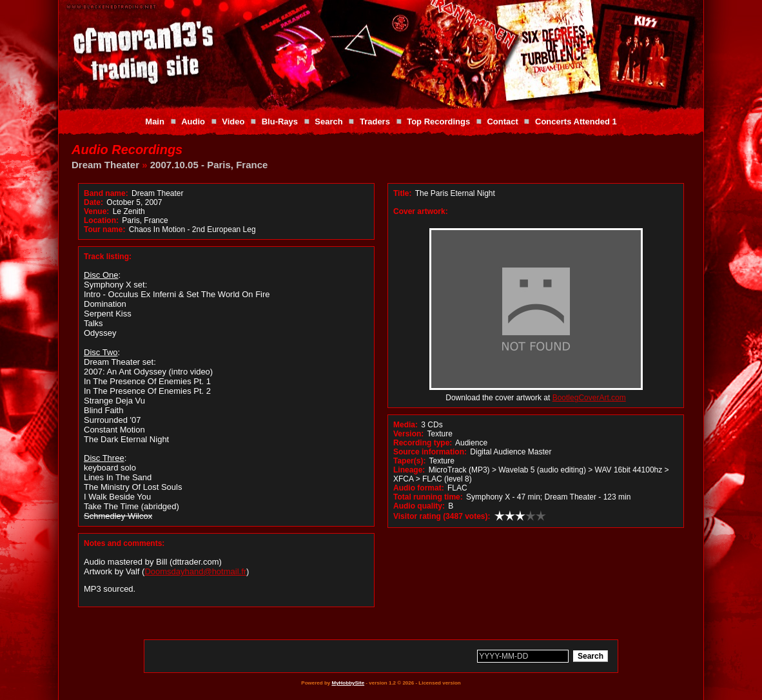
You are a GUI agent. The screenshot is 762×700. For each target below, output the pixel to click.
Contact (502, 122)
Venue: (96, 211)
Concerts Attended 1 (576, 122)
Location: (101, 220)
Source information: (430, 452)
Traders (375, 122)
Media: (405, 425)
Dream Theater (105, 165)
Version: (408, 434)
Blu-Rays (280, 122)
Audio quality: (419, 506)
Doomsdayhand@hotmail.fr (195, 571)
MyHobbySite (348, 683)
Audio (193, 122)
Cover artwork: (421, 211)
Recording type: (423, 443)
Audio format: (419, 488)
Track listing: (108, 257)
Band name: (106, 193)
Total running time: (428, 497)
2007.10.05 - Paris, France (209, 165)
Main (155, 122)
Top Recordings (438, 122)
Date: (93, 202)
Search (328, 122)
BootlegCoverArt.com (589, 398)
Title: (404, 193)
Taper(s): (409, 461)
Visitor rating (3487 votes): (442, 516)
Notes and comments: (124, 543)
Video (233, 122)
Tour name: (104, 229)
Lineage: (409, 470)
